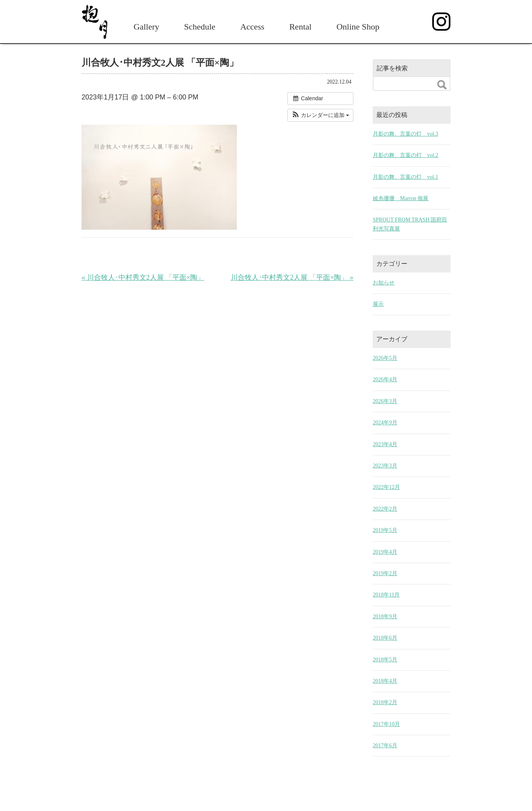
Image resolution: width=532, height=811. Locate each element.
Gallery (146, 27)
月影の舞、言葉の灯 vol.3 (405, 134)
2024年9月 (385, 423)
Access (252, 27)
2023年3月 (385, 466)
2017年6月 (385, 746)
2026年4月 (385, 379)
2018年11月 (386, 595)
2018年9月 (385, 617)
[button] (320, 115)
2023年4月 (385, 444)
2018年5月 (385, 660)
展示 (378, 304)
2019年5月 (385, 530)
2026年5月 (385, 358)
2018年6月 (385, 638)
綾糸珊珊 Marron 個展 (401, 198)
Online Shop (358, 27)
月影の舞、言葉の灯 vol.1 (405, 177)
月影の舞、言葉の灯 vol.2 (405, 155)
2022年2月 (385, 509)
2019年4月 (385, 552)
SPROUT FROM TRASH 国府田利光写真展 (410, 224)
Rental (300, 27)
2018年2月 (385, 702)
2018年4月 (385, 681)
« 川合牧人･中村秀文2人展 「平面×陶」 (143, 277)
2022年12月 (386, 487)
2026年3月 (385, 401)
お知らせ (384, 283)
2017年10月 (386, 724)
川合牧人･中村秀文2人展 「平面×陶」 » (292, 277)
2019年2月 (385, 573)
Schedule (200, 27)
